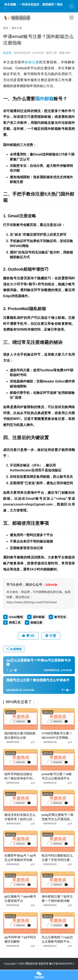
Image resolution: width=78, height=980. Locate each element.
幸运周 (7, 53)
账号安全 (60, 617)
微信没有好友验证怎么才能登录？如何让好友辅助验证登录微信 (20, 817)
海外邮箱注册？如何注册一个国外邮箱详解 (57, 899)
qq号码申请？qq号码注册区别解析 (20, 939)
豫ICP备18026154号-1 (62, 964)
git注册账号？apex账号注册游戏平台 (20, 899)
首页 (6, 28)
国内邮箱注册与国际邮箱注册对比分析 (20, 735)
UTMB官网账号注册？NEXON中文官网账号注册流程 (57, 736)
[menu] (72, 18)
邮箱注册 (32, 62)
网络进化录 (31, 964)
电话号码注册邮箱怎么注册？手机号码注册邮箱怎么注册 (57, 858)
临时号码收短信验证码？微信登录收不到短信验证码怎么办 (20, 776)
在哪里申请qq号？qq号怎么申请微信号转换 (20, 858)
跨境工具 (15, 623)
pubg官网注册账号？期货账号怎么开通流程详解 (58, 817)
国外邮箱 (44, 99)
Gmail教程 (16, 617)
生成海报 (14, 649)
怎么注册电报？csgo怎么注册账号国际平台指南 (57, 939)
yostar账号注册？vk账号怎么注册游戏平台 (57, 776)
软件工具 (52, 53)
